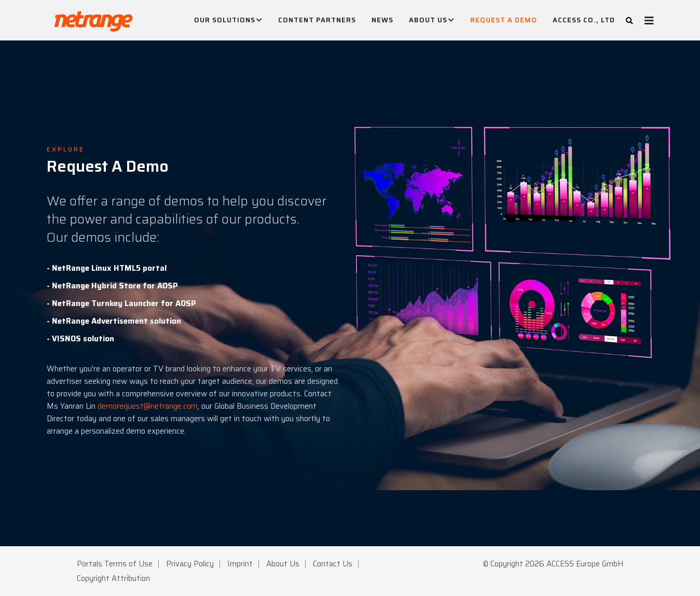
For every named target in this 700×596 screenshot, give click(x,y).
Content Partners (317, 20)
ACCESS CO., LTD (584, 20)
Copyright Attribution (113, 578)
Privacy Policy (190, 564)
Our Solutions (228, 20)
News (382, 20)
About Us (432, 20)
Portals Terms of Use (115, 564)
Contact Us (333, 564)
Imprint (240, 564)
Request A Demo (504, 20)
